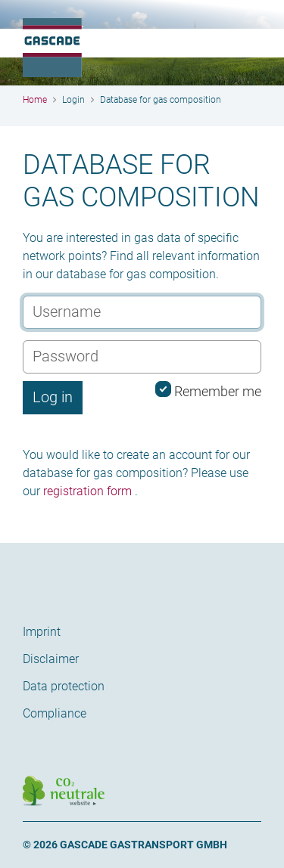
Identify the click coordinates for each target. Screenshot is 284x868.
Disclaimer (51, 659)
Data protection (64, 686)
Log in (53, 397)
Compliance (55, 713)
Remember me (208, 390)
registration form (87, 491)
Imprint (42, 632)
